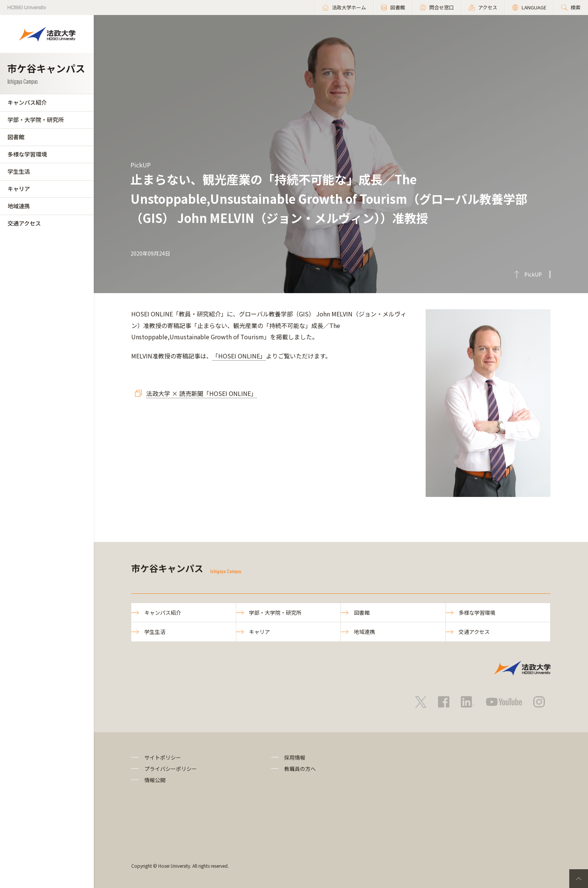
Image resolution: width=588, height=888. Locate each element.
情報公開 (155, 780)
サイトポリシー (163, 757)
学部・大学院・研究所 (36, 120)
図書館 (16, 137)
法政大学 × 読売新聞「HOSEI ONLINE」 (202, 393)
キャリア (19, 189)
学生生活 (19, 171)
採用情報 (295, 757)
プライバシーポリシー (171, 769)
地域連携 (19, 206)
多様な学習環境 (27, 154)
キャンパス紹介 (27, 102)
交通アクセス (24, 223)
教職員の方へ (300, 769)
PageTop (579, 879)
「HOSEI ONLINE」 (239, 356)
